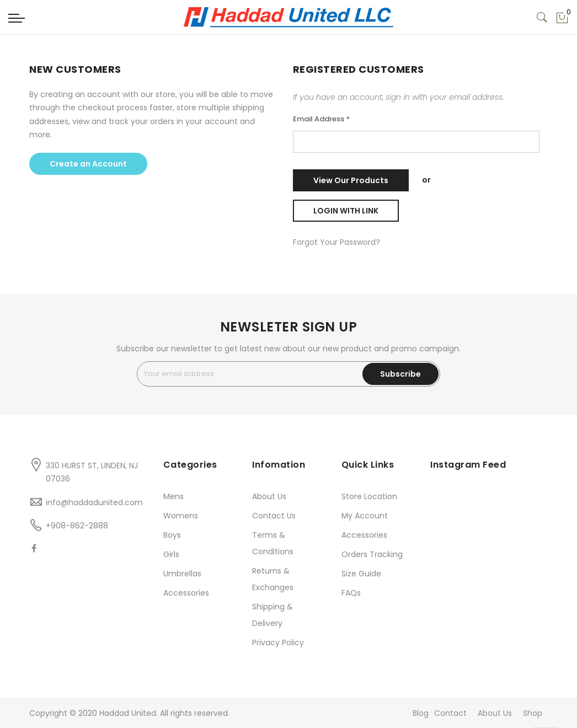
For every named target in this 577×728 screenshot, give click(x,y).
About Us (269, 496)
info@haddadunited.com (94, 502)
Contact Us (274, 516)
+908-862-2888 (77, 526)
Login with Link (346, 211)
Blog (421, 713)
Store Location (369, 496)
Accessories (186, 593)
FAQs (351, 593)
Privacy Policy (278, 643)
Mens (173, 496)
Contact (450, 713)
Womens (181, 516)
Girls (171, 554)
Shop (533, 713)
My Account (365, 516)
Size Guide (361, 574)
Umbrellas (182, 574)
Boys (172, 535)
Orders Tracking (372, 554)
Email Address (321, 119)
